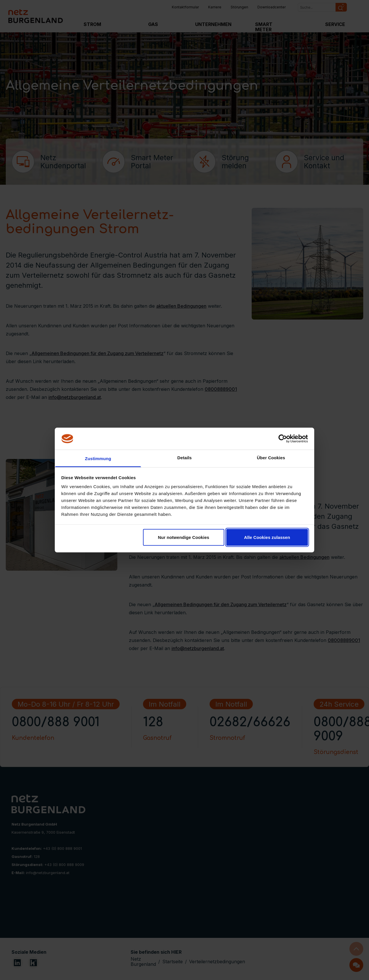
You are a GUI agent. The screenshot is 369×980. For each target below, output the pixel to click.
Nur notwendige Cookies (184, 537)
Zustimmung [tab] (98, 459)
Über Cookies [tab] (271, 458)
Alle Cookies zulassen (267, 537)
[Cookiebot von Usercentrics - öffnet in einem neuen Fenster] (283, 438)
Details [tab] (184, 458)
